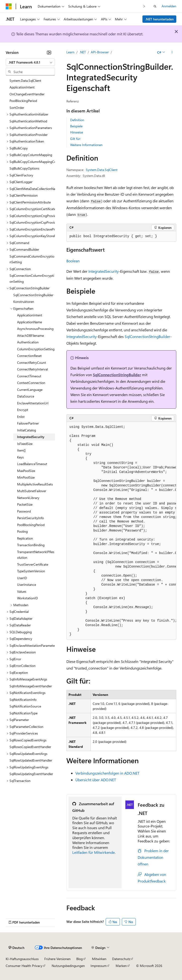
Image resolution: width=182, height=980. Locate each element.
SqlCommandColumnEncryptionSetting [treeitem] (32, 259)
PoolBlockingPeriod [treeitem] (23, 101)
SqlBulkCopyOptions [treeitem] (24, 168)
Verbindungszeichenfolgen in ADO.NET (107, 773)
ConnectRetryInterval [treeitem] (32, 369)
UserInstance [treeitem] (27, 585)
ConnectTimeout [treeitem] (29, 376)
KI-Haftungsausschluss (22, 959)
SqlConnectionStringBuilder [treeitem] (33, 295)
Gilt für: (75, 139)
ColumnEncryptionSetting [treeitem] (36, 349)
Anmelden (169, 6)
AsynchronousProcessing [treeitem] (35, 329)
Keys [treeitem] (20, 457)
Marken (121, 966)
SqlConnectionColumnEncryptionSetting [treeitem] (32, 278)
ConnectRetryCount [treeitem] (32, 363)
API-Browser (100, 52)
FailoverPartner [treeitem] (28, 423)
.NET (83, 52)
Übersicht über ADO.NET (96, 780)
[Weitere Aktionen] (172, 52)
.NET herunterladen (159, 19)
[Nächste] (144, 6)
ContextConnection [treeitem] (31, 383)
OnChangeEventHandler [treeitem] (27, 94)
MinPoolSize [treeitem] (26, 477)
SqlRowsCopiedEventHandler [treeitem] (30, 747)
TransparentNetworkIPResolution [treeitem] (36, 555)
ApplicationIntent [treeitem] (22, 87)
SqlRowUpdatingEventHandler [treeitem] (31, 774)
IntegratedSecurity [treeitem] (31, 437)
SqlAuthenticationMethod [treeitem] (28, 121)
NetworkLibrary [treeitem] (28, 498)
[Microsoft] (9, 6)
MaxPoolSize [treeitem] (26, 471)
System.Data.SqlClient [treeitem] (25, 81)
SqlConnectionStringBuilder (147, 336)
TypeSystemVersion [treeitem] (31, 571)
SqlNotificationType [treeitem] (23, 713)
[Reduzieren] (49, 52)
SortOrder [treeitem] (17, 108)
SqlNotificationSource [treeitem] (25, 706)
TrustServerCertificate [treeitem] (33, 564)
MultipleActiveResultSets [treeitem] (35, 484)
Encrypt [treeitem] (23, 410)
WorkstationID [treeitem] (27, 598)
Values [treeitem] (22, 591)
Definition (77, 120)
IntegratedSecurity (104, 271)
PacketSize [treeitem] (25, 504)
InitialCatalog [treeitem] (27, 430)
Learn (70, 52)
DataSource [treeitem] (26, 396)
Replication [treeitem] (25, 538)
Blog (80, 959)
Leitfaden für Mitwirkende (93, 852)
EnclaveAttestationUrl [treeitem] (33, 403)
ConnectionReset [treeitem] (29, 356)
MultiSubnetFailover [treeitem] (32, 491)
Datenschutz (121, 959)
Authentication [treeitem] (28, 342)
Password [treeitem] (24, 511)
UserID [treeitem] (22, 578)
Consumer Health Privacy (24, 966)
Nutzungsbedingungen (68, 966)
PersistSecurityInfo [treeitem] (30, 518)
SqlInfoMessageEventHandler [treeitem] (31, 686)
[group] (121, 531)
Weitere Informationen (86, 145)
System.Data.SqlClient (102, 170)
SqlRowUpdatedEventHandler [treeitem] (31, 760)
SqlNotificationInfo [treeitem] (23, 700)
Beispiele (76, 126)
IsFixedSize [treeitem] (25, 444)
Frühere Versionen (57, 959)
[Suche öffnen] (155, 6)
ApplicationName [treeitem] (30, 322)
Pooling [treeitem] (22, 531)
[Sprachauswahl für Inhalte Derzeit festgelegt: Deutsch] (16, 948)
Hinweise (77, 132)
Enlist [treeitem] (21, 417)
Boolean (73, 261)
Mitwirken (99, 959)
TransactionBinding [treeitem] (31, 545)
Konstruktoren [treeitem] (24, 302)
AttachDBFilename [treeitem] (30, 335)
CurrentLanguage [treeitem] (30, 390)
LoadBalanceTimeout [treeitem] (32, 464)
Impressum (99, 966)
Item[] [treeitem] (21, 450)
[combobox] (30, 62)
